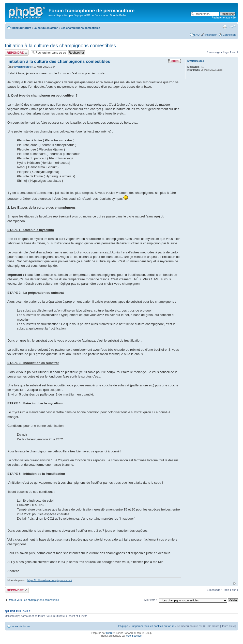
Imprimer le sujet (225, 27)
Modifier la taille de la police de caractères (232, 27)
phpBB (110, 633)
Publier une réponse (17, 53)
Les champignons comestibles (80, 28)
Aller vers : (150, 600)
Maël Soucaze (134, 636)
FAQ (197, 35)
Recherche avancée (224, 17)
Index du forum (21, 28)
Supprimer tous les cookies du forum (153, 626)
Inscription (211, 35)
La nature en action (46, 28)
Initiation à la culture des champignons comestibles (60, 46)
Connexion (229, 35)
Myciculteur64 (23, 67)
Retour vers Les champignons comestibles (33, 600)
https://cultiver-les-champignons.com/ (50, 580)
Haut (234, 584)
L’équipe (123, 626)
